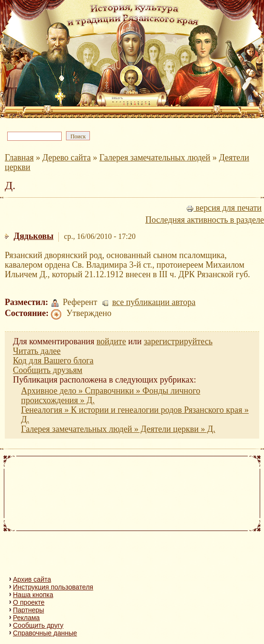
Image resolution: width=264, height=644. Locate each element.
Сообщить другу (38, 625)
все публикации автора (154, 302)
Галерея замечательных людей (155, 158)
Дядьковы (34, 236)
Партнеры (28, 610)
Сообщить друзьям (48, 370)
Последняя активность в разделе (205, 220)
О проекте (29, 602)
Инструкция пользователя (53, 587)
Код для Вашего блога (53, 361)
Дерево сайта (66, 158)
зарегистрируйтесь (178, 341)
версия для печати (224, 208)
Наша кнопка (33, 595)
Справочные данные (45, 633)
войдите (111, 341)
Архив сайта (32, 579)
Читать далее (37, 351)
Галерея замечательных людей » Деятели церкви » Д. (118, 429)
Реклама (26, 618)
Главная (19, 158)
